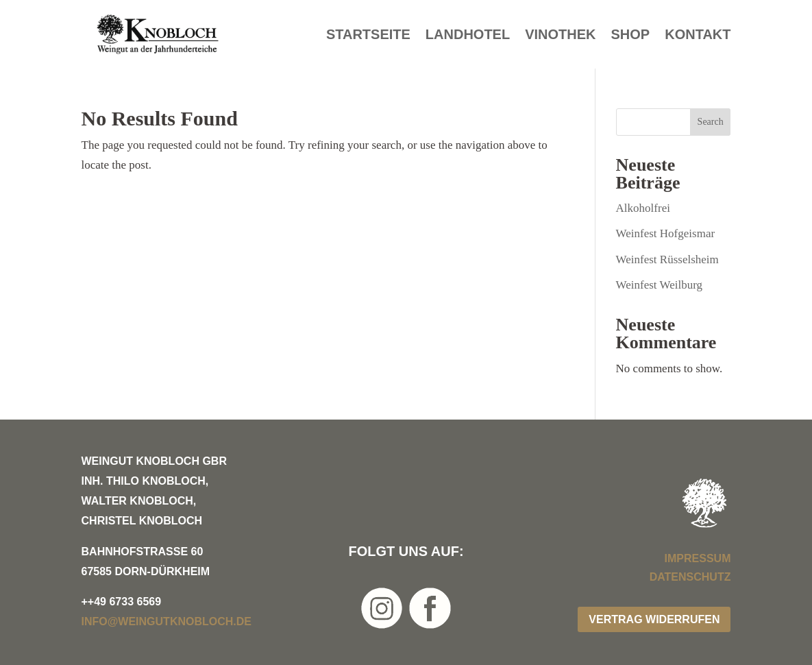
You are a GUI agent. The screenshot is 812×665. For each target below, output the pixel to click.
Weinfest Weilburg (659, 285)
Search (711, 122)
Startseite (368, 36)
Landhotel (468, 36)
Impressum (698, 558)
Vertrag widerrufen (654, 619)
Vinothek (560, 36)
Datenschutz (690, 577)
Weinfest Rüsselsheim (667, 259)
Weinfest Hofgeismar (666, 233)
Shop (631, 36)
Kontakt (698, 36)
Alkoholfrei (643, 208)
